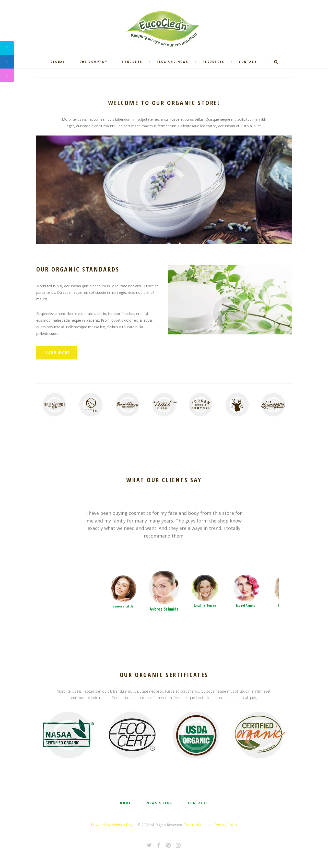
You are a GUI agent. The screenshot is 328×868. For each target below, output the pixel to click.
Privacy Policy (226, 825)
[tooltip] (7, 48)
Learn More (57, 353)
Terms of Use (195, 825)
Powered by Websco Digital (114, 825)
